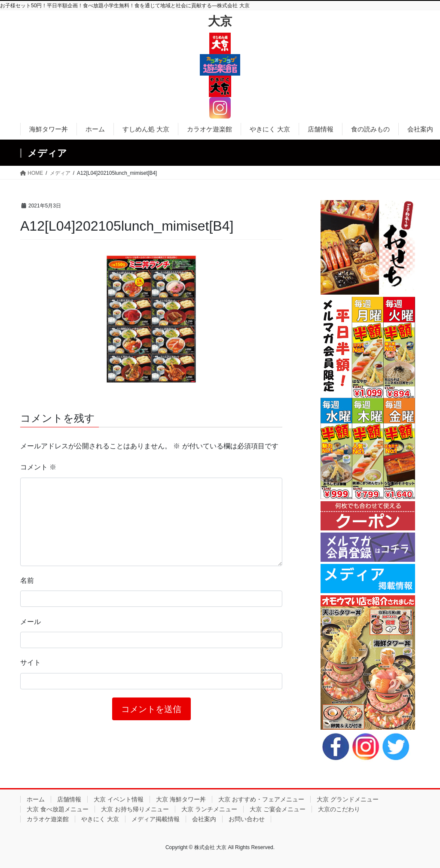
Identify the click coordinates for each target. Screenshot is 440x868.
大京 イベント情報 (119, 799)
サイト (31, 662)
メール (31, 622)
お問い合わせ (247, 819)
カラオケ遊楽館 (48, 819)
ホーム (36, 799)
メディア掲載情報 (156, 819)
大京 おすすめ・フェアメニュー (261, 799)
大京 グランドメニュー (348, 799)
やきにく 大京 (100, 819)
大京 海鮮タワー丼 (181, 799)
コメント (38, 467)
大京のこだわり (339, 809)
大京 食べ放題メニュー (58, 809)
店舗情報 (69, 799)
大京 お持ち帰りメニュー (135, 809)
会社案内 (204, 819)
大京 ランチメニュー (209, 809)
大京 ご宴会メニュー (278, 809)
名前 (27, 580)
